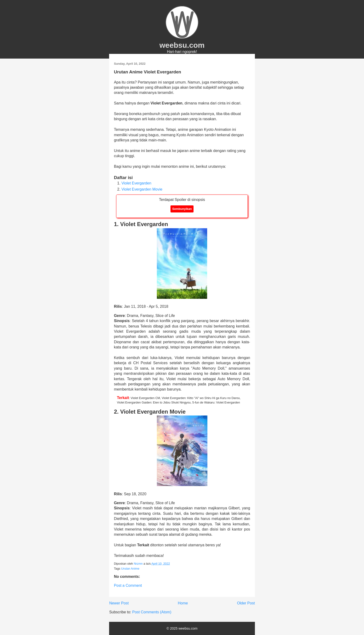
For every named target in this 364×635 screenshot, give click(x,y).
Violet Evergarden (136, 183)
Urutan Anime (130, 569)
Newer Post (119, 603)
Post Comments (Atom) (152, 612)
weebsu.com (182, 45)
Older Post (246, 603)
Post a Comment (128, 585)
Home (183, 603)
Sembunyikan (182, 209)
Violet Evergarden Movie (142, 189)
